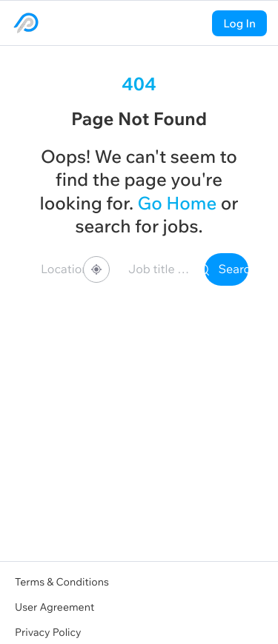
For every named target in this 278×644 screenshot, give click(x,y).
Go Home (177, 204)
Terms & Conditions (62, 582)
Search (226, 269)
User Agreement (54, 607)
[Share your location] (96, 269)
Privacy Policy (48, 632)
